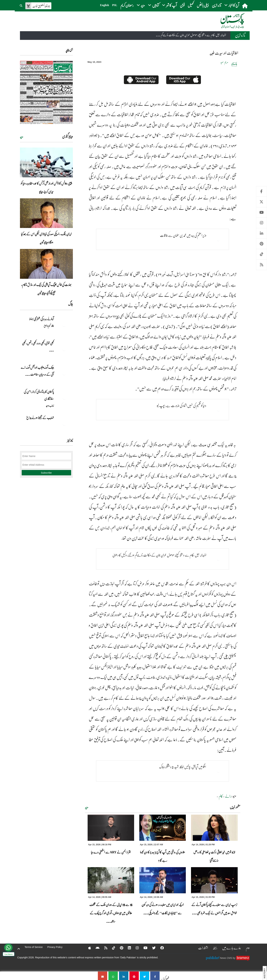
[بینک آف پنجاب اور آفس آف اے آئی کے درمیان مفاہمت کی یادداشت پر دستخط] (64, 373)
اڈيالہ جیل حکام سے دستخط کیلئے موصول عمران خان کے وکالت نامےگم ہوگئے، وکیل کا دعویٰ (159, 555)
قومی (182, 5)
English (105, 5)
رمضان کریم (127, 5)
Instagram (262, 223)
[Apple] (87, 948)
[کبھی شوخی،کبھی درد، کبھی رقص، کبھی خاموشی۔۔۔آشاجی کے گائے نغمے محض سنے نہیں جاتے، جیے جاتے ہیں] (64, 349)
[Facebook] (160, 948)
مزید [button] (141, 5)
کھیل (191, 5)
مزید (87, 807)
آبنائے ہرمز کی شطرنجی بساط (42, 319)
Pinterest (262, 244)
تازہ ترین (217, 5)
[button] (21, 5)
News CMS (226, 958)
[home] (245, 6)
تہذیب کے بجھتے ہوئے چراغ (40, 418)
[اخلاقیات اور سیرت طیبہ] (155, 976)
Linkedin (262, 233)
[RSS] (104, 948)
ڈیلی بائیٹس (203, 5)
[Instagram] (135, 948)
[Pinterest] (119, 948)
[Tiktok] (111, 948)
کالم (221, 796)
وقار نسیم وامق (49, 326)
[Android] (95, 948)
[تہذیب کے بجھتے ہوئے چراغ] (64, 424)
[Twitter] (152, 948)
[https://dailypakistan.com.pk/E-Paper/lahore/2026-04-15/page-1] (46, 92)
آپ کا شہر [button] (169, 5)
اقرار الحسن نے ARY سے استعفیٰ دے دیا (111, 852)
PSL (115, 5)
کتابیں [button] (153, 5)
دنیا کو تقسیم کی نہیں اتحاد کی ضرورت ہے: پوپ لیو (182, 405)
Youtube (262, 212)
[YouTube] (143, 948)
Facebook (262, 191)
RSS (262, 265)
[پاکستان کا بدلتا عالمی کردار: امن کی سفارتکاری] (64, 398)
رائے (228, 796)
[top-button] (19, 949)
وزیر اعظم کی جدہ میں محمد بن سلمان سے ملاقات (183, 235)
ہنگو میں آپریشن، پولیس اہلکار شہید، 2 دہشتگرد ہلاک (183, 767)
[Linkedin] (127, 948)
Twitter (262, 202)
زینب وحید (50, 405)
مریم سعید (224, 62)
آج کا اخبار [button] (232, 5)
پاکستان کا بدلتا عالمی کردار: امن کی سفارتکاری (39, 395)
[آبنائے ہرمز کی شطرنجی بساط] (64, 325)
